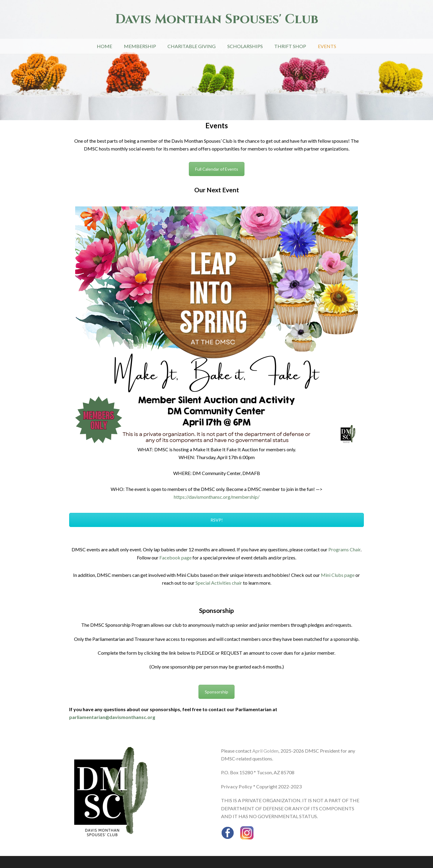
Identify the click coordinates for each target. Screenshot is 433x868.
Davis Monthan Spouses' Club (217, 19)
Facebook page (175, 557)
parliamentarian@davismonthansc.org (112, 717)
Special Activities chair (219, 583)
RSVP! (217, 520)
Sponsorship (216, 692)
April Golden (265, 751)
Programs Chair (344, 549)
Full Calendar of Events (217, 169)
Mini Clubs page (338, 575)
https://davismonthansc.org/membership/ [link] (217, 497)
